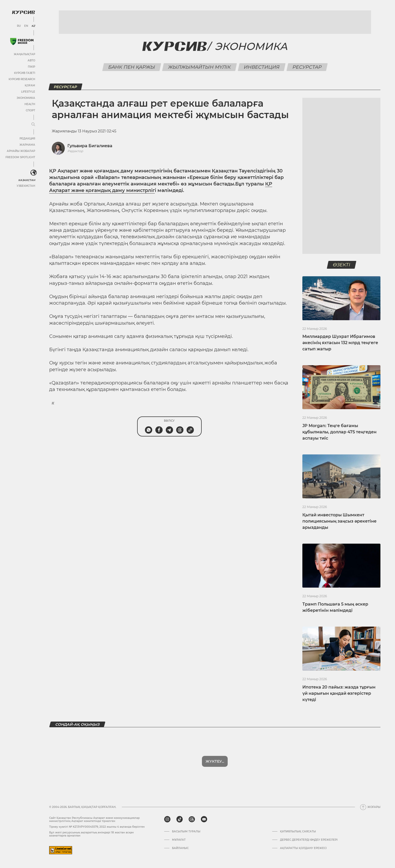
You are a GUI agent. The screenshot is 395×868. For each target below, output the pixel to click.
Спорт (30, 110)
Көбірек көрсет (215, 761)
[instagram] (167, 819)
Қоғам (30, 85)
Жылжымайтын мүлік (199, 67)
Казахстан (27, 180)
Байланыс (180, 848)
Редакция (27, 139)
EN (26, 26)
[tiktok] (180, 819)
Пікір (31, 67)
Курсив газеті (25, 73)
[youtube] (204, 819)
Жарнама (27, 145)
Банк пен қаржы (132, 67)
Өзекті (341, 265)
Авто (31, 60)
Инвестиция (262, 67)
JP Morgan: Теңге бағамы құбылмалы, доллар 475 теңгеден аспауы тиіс (339, 432)
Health (30, 104)
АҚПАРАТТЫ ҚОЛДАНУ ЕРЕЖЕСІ (303, 848)
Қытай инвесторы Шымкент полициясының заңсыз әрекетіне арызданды (339, 521)
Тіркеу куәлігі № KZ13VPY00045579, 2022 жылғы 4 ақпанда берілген (97, 827)
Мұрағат (179, 840)
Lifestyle (28, 92)
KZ (33, 26)
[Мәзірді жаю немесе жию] (33, 125)
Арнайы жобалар (21, 151)
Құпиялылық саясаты (298, 832)
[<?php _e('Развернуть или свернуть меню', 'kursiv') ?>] (34, 173)
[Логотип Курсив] (23, 12)
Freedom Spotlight (20, 157)
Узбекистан (26, 186)
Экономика (26, 98)
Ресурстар (307, 67)
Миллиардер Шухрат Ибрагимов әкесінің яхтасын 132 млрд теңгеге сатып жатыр (340, 343)
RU (19, 26)
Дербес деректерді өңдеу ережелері (309, 840)
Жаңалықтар (24, 54)
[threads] (192, 819)
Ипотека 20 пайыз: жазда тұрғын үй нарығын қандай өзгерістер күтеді (339, 693)
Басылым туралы (186, 832)
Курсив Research (22, 79)
